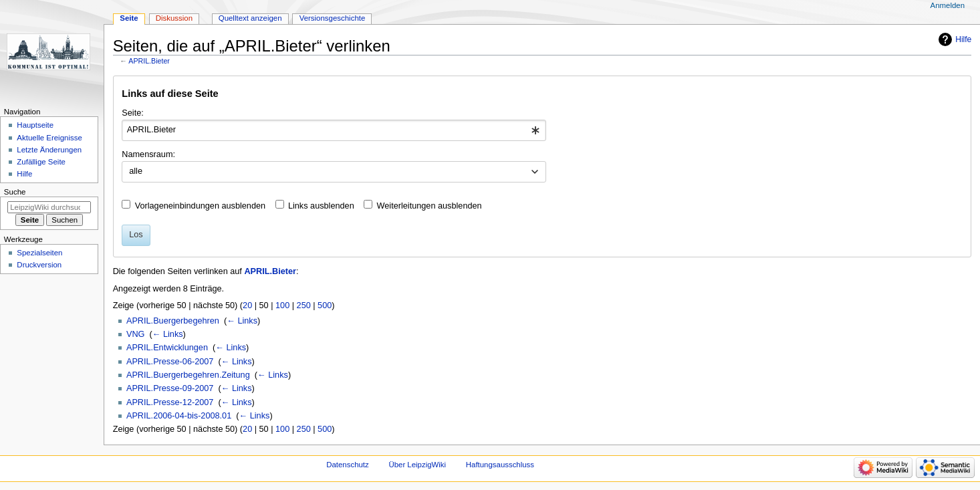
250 (304, 305)
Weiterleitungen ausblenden (430, 206)
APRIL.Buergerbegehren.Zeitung (188, 375)
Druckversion (39, 265)
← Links (242, 321)
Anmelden (948, 5)
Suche (15, 192)
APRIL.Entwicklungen (167, 348)
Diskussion (174, 18)
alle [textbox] (136, 171)
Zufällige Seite (41, 162)
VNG (136, 334)
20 (247, 305)
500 (325, 305)
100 (282, 305)
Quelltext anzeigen (250, 18)
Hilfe (963, 39)
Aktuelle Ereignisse (49, 138)
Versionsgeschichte (333, 18)
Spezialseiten (39, 253)
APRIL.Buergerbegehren (173, 321)
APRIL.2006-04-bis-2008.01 (179, 416)
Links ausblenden (321, 206)
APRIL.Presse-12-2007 (170, 402)
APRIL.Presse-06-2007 (170, 362)
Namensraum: (148, 154)
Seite (129, 18)
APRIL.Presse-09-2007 (170, 388)
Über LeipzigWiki (417, 465)
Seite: (132, 113)
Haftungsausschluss (500, 465)
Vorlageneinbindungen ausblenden (200, 206)
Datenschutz (348, 465)
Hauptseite (35, 125)
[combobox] (334, 130)
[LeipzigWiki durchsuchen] (49, 207)
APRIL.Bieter (149, 61)
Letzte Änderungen (49, 150)
